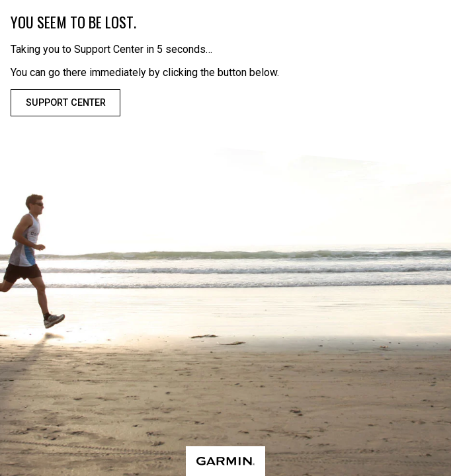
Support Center (66, 103)
